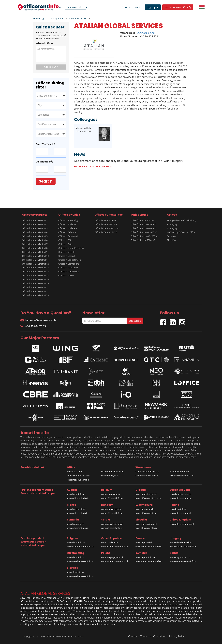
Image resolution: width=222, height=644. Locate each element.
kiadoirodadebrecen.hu (113, 471)
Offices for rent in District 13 (35, 268)
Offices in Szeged (67, 256)
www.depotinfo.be (76, 542)
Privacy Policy (177, 636)
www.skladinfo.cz (110, 542)
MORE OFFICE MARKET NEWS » (93, 167)
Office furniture (78, 19)
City (40, 105)
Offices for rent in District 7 (35, 244)
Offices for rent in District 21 (35, 287)
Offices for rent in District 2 (35, 224)
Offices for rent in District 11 (35, 260)
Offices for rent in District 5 (35, 236)
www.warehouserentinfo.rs (183, 561)
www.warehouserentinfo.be (81, 546)
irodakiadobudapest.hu (78, 476)
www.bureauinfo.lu (145, 509)
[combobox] (77, 7)
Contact (127, 7)
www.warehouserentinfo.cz (115, 546)
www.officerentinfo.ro (78, 528)
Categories (43, 115)
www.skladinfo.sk (75, 572)
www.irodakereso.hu (111, 509)
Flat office (172, 240)
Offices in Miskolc (67, 252)
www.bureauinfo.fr (76, 509)
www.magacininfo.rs (180, 557)
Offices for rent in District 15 (35, 275)
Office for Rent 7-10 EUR (106, 224)
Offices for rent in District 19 (35, 283)
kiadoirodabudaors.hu (78, 480)
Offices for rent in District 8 (35, 248)
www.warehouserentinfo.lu (80, 561)
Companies (57, 19)
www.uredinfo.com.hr (146, 494)
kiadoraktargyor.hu (179, 471)
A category (172, 224)
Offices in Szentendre (69, 264)
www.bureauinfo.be (111, 494)
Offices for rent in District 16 (35, 279)
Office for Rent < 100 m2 (142, 220)
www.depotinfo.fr (144, 542)
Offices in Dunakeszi (68, 236)
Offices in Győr (65, 244)
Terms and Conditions (153, 636)
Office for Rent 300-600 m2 (144, 228)
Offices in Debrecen (68, 232)
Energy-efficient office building (182, 220)
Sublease (171, 236)
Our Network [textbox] (74, 7)
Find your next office (178, 7)
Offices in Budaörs (67, 224)
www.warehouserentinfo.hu (183, 546)
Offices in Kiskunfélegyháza (71, 248)
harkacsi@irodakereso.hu (39, 320)
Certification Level (47, 124)
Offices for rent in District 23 (35, 295)
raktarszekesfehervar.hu (182, 476)
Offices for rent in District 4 (35, 232)
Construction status (48, 134)
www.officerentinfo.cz (180, 498)
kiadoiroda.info (74, 471)
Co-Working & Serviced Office (181, 232)
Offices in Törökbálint (69, 272)
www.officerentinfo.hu (112, 513)
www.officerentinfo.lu (146, 513)
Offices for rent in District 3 (35, 228)
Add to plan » (51, 67)
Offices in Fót (65, 240)
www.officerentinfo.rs (112, 528)
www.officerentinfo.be (112, 498)
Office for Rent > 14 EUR (106, 232)
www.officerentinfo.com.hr (149, 498)
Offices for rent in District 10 (35, 256)
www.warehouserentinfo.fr (149, 546)
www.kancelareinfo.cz (180, 494)
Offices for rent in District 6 (35, 240)
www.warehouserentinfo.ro (149, 561)
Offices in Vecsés (66, 275)
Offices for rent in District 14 (35, 272)
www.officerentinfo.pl (180, 513)
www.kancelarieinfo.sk (146, 524)
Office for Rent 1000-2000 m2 (145, 236)
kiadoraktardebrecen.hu (147, 476)
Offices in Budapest (68, 228)
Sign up (153, 7)
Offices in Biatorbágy (68, 220)
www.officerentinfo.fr (77, 513)
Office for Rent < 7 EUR (105, 220)
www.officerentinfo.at (78, 498)
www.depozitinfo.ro (145, 557)
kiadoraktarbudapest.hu (147, 471)
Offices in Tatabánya (68, 268)
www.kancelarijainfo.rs (112, 524)
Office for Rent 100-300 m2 (144, 224)
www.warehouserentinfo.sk (80, 576)
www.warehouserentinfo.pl (114, 561)
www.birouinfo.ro (75, 524)
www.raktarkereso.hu (180, 542)
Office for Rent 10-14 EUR (107, 228)
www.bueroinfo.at (76, 494)
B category (172, 228)
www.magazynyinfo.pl (112, 557)
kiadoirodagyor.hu (110, 476)
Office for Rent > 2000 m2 (143, 240)
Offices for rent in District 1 (35, 220)
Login (138, 7)
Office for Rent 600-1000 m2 (144, 232)
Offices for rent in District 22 (35, 291)
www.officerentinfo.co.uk (182, 524)
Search (46, 181)
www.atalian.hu (146, 33)
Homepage (39, 19)
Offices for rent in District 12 (35, 264)
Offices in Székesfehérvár (70, 260)
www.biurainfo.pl (178, 509)
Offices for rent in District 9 (35, 252)
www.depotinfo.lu (76, 557)
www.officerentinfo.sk (146, 528)
